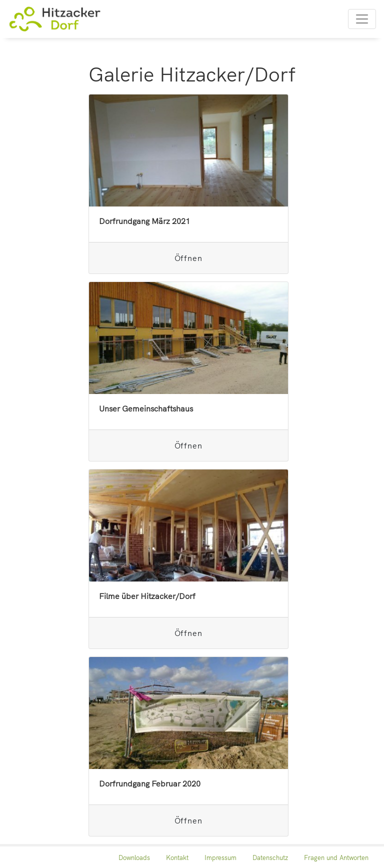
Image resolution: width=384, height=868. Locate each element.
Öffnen (188, 258)
